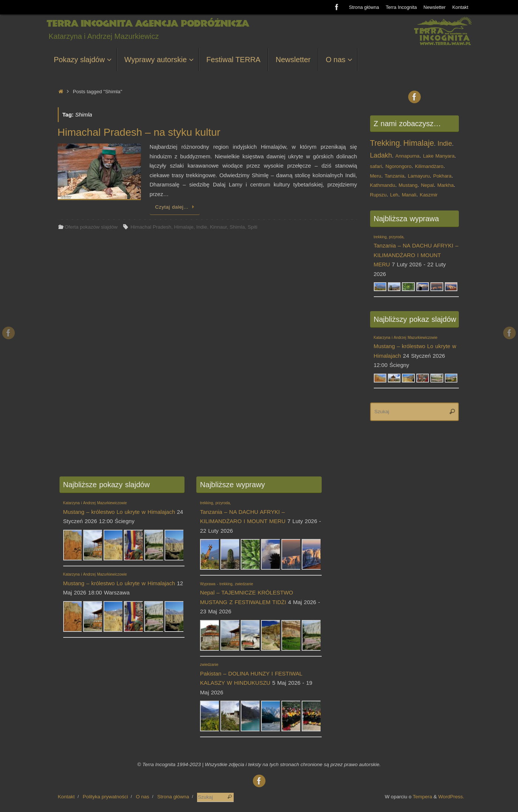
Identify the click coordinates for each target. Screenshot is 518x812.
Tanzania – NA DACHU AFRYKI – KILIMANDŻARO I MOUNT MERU (243, 513)
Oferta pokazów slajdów (91, 227)
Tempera (422, 797)
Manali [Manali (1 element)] (409, 195)
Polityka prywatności (105, 797)
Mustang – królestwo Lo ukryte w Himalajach (415, 347)
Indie (202, 227)
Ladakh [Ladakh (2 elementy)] (381, 155)
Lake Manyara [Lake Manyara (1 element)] (439, 156)
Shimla (237, 227)
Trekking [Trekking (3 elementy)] (385, 143)
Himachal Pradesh (151, 227)
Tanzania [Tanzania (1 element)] (394, 176)
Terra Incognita (401, 7)
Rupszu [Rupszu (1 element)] (378, 195)
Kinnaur (219, 227)
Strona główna (364, 7)
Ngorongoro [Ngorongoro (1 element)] (398, 166)
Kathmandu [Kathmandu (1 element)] (383, 185)
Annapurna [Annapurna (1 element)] (407, 156)
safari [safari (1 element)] (376, 166)
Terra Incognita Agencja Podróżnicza (148, 24)
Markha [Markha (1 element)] (446, 185)
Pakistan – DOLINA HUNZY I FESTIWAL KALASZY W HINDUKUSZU (251, 674)
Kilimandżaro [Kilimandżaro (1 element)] (429, 166)
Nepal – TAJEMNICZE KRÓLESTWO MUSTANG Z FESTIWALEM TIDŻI (247, 594)
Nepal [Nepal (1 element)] (427, 185)
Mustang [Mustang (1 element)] (408, 185)
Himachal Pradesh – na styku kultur (139, 132)
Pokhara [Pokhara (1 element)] (443, 176)
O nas (143, 797)
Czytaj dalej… (176, 207)
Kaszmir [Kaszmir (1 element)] (429, 195)
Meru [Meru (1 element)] (376, 176)
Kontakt (460, 7)
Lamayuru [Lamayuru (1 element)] (419, 176)
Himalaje (184, 227)
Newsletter (434, 7)
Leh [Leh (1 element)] (394, 195)
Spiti (253, 227)
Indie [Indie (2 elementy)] (445, 144)
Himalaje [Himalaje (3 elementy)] (419, 143)
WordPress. (451, 797)
